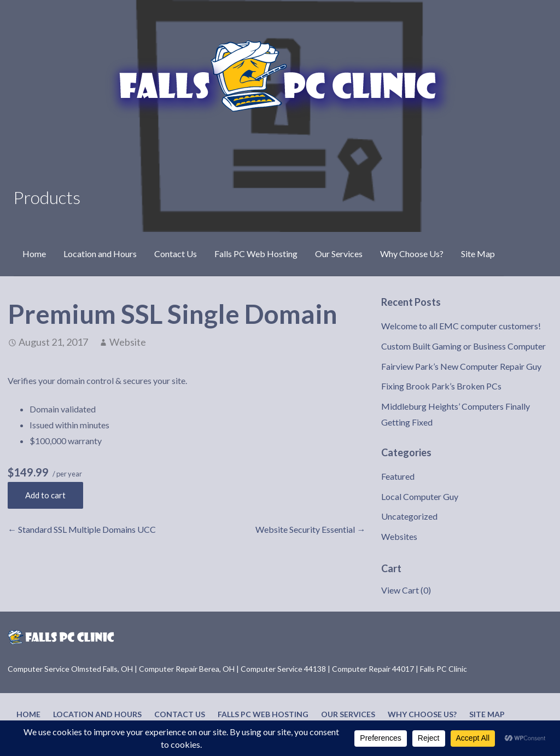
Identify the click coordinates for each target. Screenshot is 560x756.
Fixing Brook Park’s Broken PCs (441, 386)
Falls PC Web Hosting (256, 254)
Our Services (339, 254)
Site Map (478, 254)
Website (128, 342)
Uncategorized (409, 516)
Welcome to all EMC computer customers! (461, 326)
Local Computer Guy (420, 496)
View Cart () (406, 590)
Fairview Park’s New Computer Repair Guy (461, 366)
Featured (398, 476)
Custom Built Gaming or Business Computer (463, 346)
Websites (399, 536)
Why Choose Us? (412, 254)
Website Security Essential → (310, 529)
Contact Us (176, 254)
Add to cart (45, 495)
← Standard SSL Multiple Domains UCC (82, 529)
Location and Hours (100, 254)
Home (34, 254)
